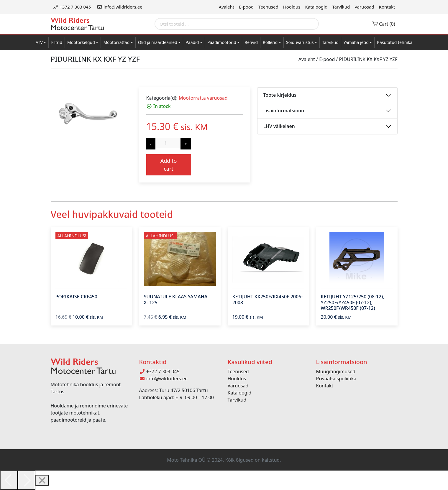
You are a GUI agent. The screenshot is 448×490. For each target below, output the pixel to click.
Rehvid (251, 42)
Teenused (268, 7)
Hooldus (292, 7)
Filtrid (57, 42)
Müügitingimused (336, 371)
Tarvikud (341, 7)
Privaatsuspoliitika (336, 379)
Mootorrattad (116, 42)
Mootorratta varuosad (203, 98)
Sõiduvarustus (300, 42)
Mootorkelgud (81, 42)
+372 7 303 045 (72, 7)
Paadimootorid (222, 42)
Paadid (192, 42)
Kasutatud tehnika (395, 42)
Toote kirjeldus (280, 95)
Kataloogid (316, 7)
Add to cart (169, 165)
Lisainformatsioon (284, 111)
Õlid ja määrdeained (158, 42)
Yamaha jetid (356, 42)
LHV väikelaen (279, 126)
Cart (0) (384, 24)
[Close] (42, 480)
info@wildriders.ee (119, 7)
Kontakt (387, 7)
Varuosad (364, 7)
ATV (39, 42)
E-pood (246, 7)
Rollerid (270, 42)
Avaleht (227, 7)
